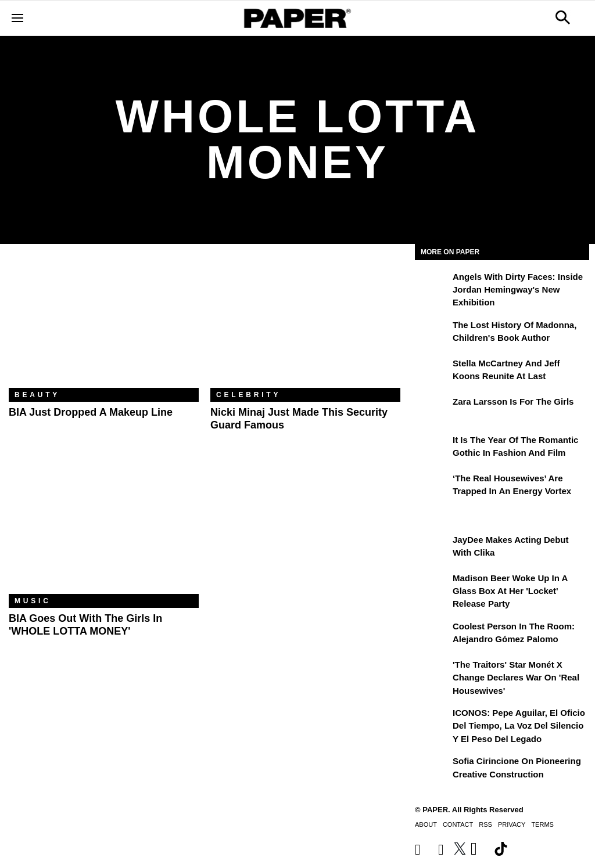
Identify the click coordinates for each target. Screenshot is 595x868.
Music (33, 601)
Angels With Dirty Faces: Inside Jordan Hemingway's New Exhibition (518, 290)
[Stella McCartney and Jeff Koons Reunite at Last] (432, 372)
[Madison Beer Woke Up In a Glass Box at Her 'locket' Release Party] (432, 586)
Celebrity (248, 395)
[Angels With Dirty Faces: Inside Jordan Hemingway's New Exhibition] (432, 285)
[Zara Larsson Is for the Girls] (432, 410)
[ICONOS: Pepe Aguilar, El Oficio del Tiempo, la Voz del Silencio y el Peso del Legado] (432, 721)
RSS (485, 824)
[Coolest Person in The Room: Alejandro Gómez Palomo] (432, 635)
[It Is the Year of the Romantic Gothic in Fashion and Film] (432, 448)
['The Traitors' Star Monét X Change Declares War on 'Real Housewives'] (432, 673)
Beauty (37, 395)
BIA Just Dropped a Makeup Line (91, 412)
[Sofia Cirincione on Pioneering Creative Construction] (432, 769)
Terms (542, 824)
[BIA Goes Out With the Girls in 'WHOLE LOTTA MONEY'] (104, 531)
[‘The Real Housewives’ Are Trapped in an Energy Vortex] (432, 487)
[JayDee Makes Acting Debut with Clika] (432, 548)
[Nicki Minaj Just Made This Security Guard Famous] (305, 325)
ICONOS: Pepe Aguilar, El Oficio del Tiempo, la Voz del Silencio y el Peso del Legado (519, 726)
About (426, 824)
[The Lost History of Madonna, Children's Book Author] (432, 333)
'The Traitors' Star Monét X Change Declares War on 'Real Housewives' (516, 678)
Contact (458, 824)
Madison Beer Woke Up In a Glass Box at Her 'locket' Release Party (510, 591)
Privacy (512, 824)
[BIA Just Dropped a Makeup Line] (104, 325)
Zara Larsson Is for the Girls (513, 401)
